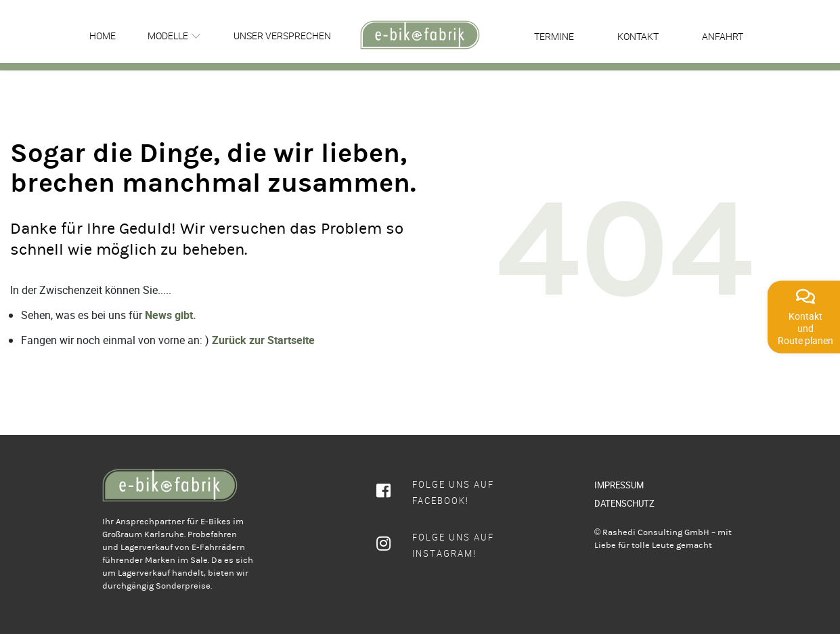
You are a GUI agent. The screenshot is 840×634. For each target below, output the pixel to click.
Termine (554, 36)
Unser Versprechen (282, 36)
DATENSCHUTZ (624, 503)
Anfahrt (723, 36)
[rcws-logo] (420, 35)
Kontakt (638, 36)
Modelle (168, 36)
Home (103, 36)
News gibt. (171, 315)
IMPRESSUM (619, 485)
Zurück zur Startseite (263, 340)
